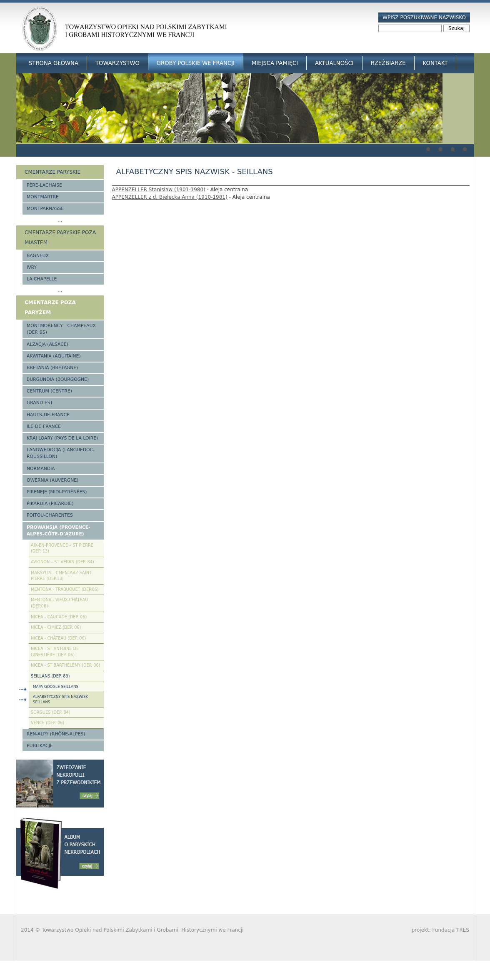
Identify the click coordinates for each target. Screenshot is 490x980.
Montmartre (43, 197)
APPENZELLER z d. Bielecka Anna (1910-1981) (170, 197)
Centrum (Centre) (49, 391)
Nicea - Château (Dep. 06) (58, 638)
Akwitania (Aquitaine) (54, 356)
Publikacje (40, 746)
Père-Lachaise (44, 185)
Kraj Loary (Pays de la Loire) (62, 438)
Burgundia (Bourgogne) (58, 379)
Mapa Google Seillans (56, 687)
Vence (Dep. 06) (47, 723)
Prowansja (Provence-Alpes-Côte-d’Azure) (59, 531)
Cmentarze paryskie (52, 172)
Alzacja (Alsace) (47, 344)
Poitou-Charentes (50, 515)
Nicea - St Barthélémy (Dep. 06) (65, 665)
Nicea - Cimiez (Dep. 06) (56, 627)
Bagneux (38, 256)
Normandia (41, 469)
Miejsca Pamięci (275, 63)
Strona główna (54, 63)
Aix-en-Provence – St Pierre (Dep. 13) (62, 548)
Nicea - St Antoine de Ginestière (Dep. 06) (55, 652)
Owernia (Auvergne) (52, 480)
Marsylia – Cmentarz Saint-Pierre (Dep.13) (62, 576)
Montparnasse (45, 209)
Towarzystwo (117, 63)
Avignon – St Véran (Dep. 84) (62, 562)
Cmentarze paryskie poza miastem (60, 237)
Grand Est (40, 403)
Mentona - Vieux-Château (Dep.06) (59, 603)
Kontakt (435, 63)
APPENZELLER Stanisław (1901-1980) (159, 190)
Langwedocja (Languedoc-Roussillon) (61, 453)
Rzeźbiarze (388, 63)
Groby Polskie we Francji (196, 63)
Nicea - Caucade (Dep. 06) (59, 617)
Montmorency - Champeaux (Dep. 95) (61, 329)
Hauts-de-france (48, 415)
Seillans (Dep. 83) (50, 676)
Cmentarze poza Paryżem (50, 307)
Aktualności (334, 63)
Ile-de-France (44, 426)
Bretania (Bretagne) (52, 368)
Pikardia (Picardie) (50, 504)
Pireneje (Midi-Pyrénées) (57, 492)
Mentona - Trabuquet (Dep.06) (65, 589)
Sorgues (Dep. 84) (51, 712)
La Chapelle (42, 279)
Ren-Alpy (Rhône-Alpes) (56, 734)
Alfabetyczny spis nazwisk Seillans (60, 699)
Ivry (32, 267)
